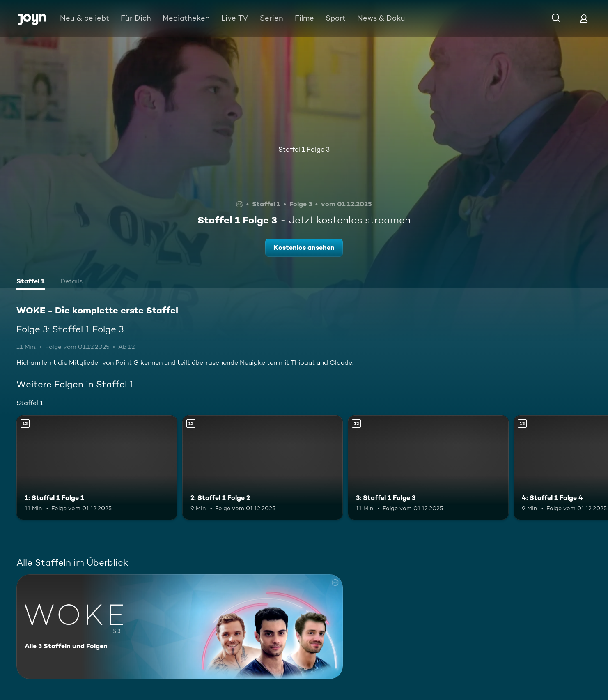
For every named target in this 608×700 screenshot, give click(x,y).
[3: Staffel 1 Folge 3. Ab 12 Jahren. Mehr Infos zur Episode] (428, 468)
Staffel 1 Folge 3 (304, 149)
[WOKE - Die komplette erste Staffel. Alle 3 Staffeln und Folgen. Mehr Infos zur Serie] (180, 627)
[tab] (31, 282)
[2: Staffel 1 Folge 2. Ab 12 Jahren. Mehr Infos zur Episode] (263, 468)
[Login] (584, 18)
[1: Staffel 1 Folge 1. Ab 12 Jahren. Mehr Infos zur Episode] (97, 468)
